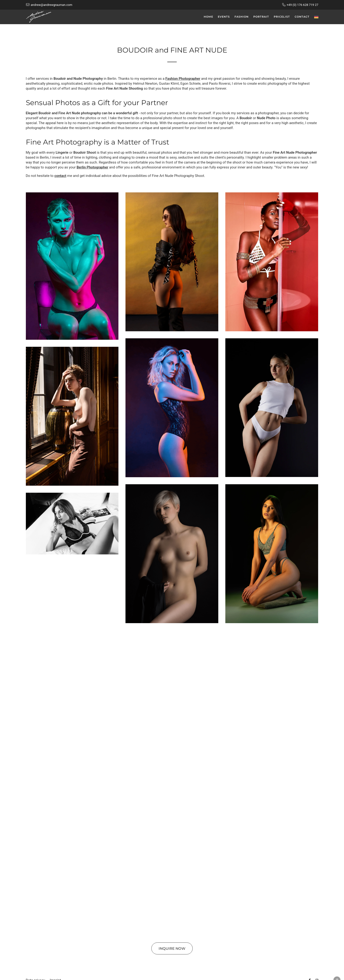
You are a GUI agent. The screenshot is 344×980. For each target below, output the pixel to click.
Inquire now (172, 948)
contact (60, 176)
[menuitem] (316, 17)
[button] (72, 266)
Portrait (261, 17)
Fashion (242, 17)
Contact (302, 17)
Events (224, 17)
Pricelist (282, 17)
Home (208, 17)
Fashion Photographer (183, 79)
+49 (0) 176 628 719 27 (303, 5)
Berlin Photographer (92, 167)
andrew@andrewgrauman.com (51, 5)
